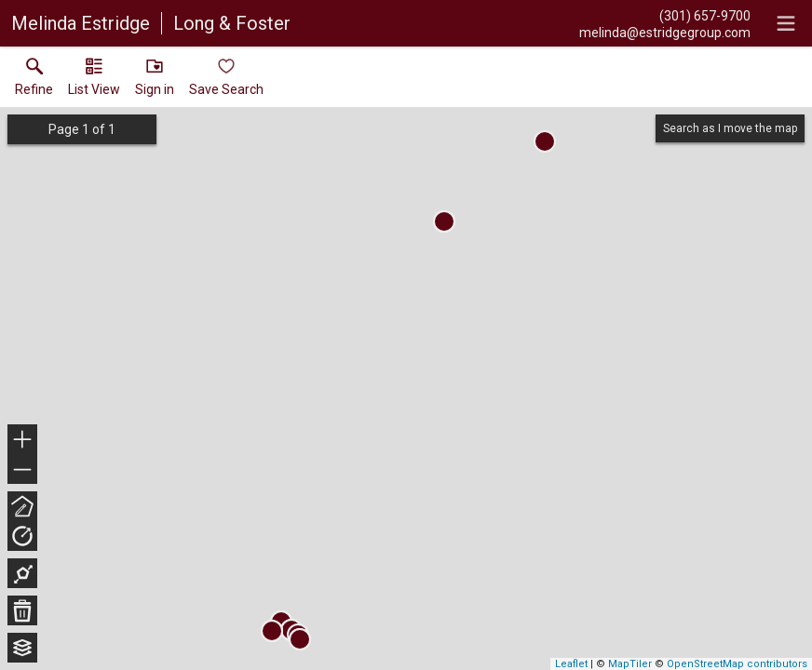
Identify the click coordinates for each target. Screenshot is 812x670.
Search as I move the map (730, 128)
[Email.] (665, 32)
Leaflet (571, 664)
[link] (34, 81)
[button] (94, 81)
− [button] (22, 470)
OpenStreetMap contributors (737, 664)
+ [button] (23, 441)
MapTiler (630, 664)
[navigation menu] (786, 23)
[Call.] (665, 15)
